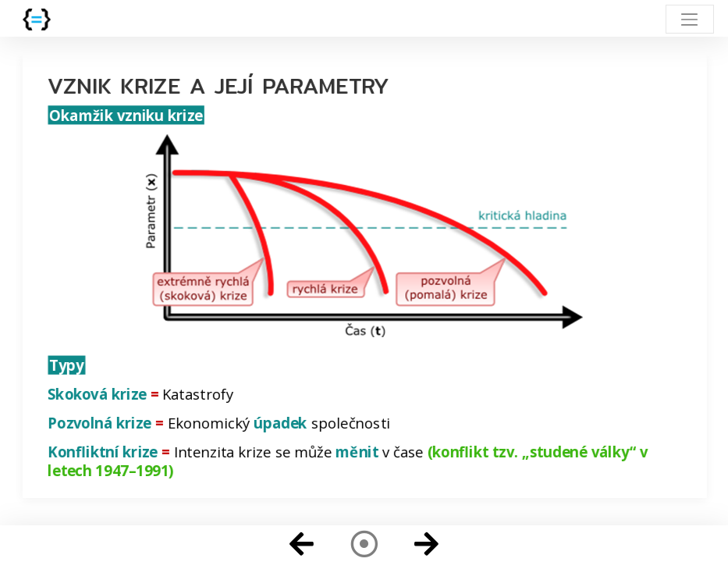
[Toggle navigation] (689, 19)
